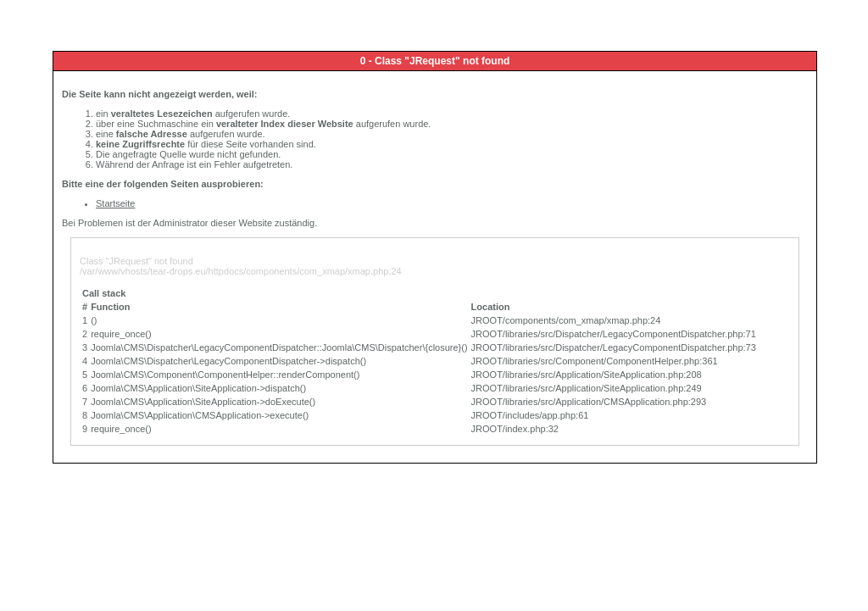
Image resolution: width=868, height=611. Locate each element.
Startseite (115, 203)
